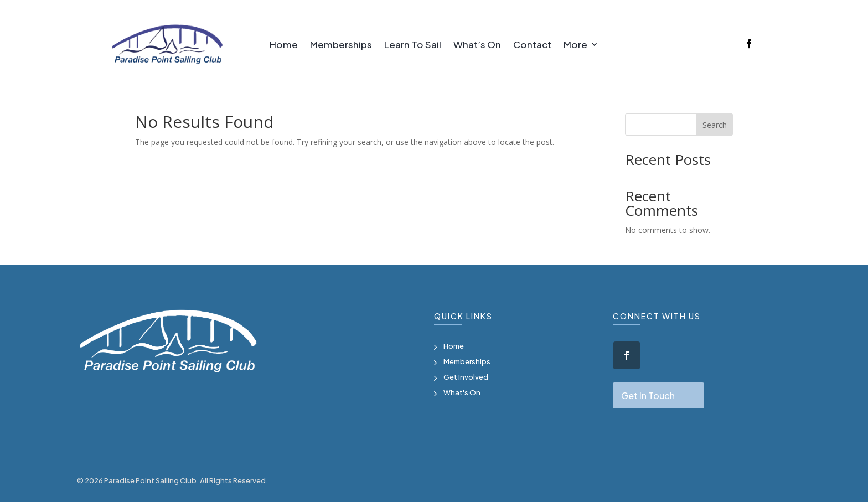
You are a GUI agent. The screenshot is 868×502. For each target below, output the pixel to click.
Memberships (341, 45)
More (575, 45)
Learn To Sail (413, 45)
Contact (532, 45)
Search (715, 125)
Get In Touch (648, 395)
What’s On (477, 45)
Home (284, 45)
